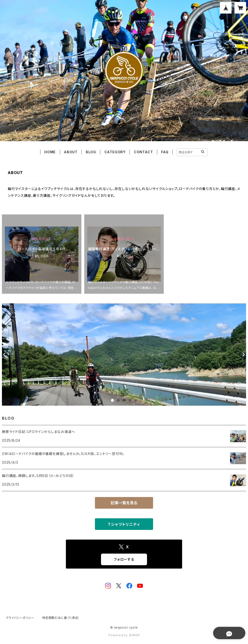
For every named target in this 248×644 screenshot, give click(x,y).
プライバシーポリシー (20, 618)
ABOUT (71, 152)
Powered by (124, 635)
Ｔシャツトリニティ (124, 524)
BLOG (91, 152)
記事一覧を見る (124, 503)
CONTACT (143, 152)
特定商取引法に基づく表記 (60, 618)
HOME (50, 152)
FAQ (165, 152)
